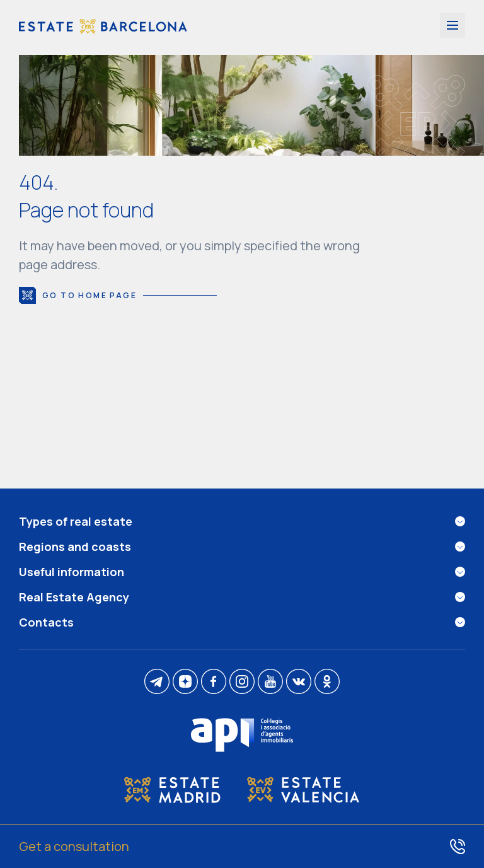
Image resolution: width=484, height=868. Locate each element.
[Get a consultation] (242, 846)
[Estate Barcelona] (103, 27)
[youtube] (270, 682)
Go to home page (118, 295)
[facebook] (214, 682)
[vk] (299, 682)
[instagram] (242, 682)
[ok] (327, 682)
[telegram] (157, 682)
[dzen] (185, 682)
